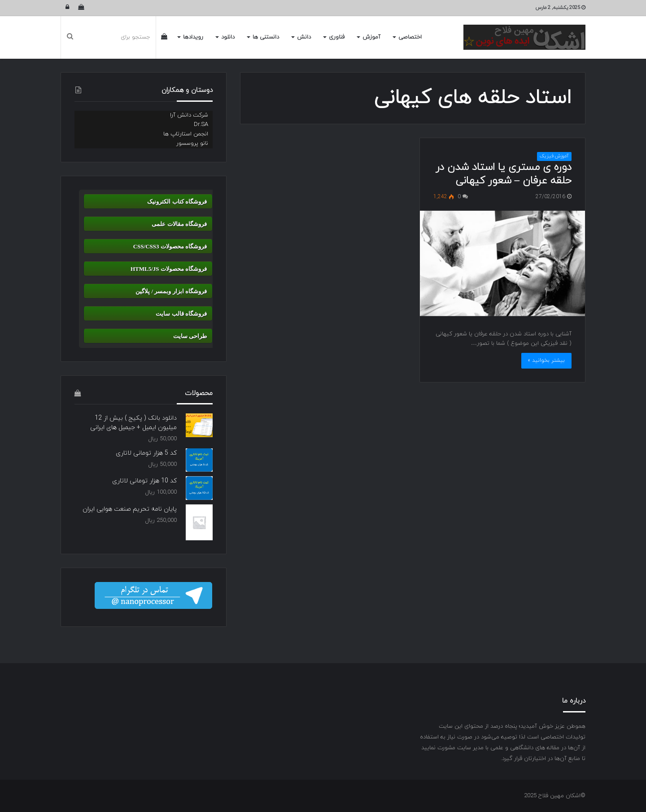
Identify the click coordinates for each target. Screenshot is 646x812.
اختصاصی (410, 37)
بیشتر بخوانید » (546, 360)
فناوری (337, 37)
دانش (304, 37)
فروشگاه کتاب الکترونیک (177, 202)
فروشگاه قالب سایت (181, 314)
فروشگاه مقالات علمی (179, 224)
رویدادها (193, 37)
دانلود (228, 37)
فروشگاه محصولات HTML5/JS (169, 269)
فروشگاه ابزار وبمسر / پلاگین (171, 291)
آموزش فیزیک (554, 156)
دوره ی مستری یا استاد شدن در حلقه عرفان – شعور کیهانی (504, 174)
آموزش (371, 37)
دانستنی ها (266, 37)
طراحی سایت (190, 336)
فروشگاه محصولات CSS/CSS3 (170, 246)
